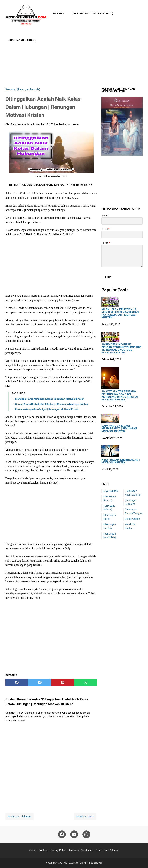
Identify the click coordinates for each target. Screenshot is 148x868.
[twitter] (40, 682)
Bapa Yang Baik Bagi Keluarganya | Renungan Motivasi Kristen (119, 429)
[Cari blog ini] (140, 27)
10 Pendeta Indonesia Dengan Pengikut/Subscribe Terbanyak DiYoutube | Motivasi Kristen (121, 349)
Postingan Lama (85, 817)
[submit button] (108, 277)
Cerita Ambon (132, 519)
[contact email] (122, 235)
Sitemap (115, 850)
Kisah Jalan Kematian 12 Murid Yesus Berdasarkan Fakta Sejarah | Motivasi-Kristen (120, 314)
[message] (122, 256)
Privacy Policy (58, 850)
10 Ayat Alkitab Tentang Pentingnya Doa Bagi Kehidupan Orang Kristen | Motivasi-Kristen (120, 396)
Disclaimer (101, 850)
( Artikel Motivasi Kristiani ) (92, 13)
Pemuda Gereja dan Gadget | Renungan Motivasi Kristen (47, 409)
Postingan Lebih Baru (20, 817)
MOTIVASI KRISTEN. (74, 863)
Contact (43, 850)
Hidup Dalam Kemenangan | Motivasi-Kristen (121, 461)
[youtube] (74, 834)
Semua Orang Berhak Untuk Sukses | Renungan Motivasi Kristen (52, 404)
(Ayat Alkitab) (111, 491)
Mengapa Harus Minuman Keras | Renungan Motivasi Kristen (50, 399)
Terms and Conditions (81, 850)
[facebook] (17, 682)
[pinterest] (63, 682)
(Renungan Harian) (22, 40)
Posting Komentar (69, 124)
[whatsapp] (86, 682)
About (32, 850)
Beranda (59, 13)
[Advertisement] (74, 57)
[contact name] (122, 221)
